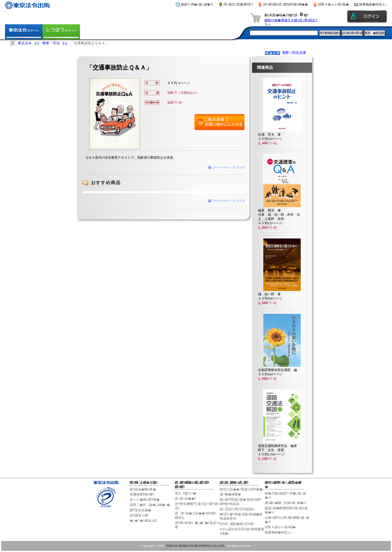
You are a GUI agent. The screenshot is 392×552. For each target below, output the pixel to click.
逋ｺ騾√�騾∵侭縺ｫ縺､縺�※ (286, 503)
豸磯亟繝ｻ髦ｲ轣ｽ (142, 494)
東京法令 (25, 43)
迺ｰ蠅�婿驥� (230, 494)
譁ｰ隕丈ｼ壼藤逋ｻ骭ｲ (238, 4)
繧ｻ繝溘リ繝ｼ (140, 515)
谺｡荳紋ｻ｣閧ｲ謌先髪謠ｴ (237, 509)
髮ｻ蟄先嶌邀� (140, 510)
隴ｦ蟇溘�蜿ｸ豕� (143, 489)
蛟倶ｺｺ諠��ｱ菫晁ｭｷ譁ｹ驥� (241, 489)
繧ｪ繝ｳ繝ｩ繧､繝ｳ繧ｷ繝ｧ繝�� (286, 4)
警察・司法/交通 (294, 53)
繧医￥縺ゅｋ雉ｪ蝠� (333, 4)
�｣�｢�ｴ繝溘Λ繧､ (144, 521)
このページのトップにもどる (226, 167)
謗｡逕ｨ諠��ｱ (185, 499)
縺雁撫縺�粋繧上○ (373, 4)
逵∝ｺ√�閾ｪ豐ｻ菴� (145, 500)
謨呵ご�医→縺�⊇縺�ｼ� (150, 505)
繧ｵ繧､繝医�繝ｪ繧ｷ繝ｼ (237, 524)
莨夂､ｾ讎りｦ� (185, 493)
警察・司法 (51, 43)
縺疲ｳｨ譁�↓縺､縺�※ (197, 4)
